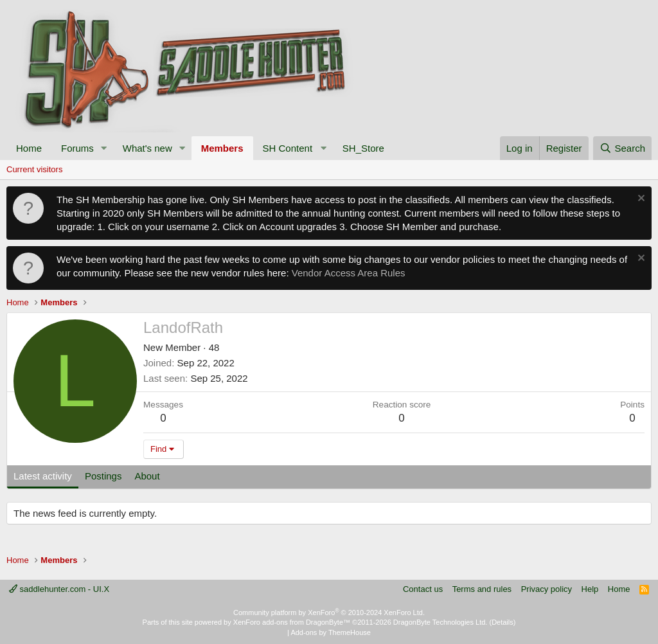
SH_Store (363, 148)
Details (502, 622)
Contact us (423, 589)
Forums (77, 148)
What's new (147, 148)
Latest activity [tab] (43, 476)
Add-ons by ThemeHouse (331, 632)
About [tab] (147, 476)
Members (222, 148)
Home (29, 148)
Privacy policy (547, 589)
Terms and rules (482, 589)
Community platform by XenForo (329, 613)
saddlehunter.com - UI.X (59, 589)
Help (590, 589)
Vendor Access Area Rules (349, 273)
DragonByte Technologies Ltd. (440, 622)
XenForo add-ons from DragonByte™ (292, 622)
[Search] (622, 148)
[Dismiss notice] (640, 200)
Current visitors (34, 169)
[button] (104, 148)
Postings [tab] (103, 476)
